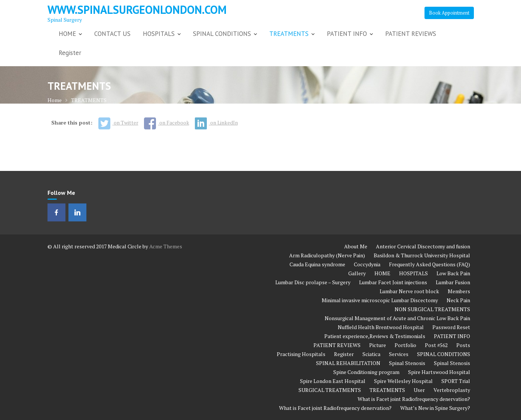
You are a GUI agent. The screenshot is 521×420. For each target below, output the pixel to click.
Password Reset (451, 327)
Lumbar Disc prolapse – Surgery (313, 282)
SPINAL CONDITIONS (222, 34)
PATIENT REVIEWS (411, 34)
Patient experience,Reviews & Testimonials (375, 336)
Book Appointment (449, 13)
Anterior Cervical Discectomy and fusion (423, 246)
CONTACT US (112, 34)
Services (399, 354)
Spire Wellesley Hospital (403, 381)
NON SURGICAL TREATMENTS (432, 309)
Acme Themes (166, 246)
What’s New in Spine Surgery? (435, 408)
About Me (356, 246)
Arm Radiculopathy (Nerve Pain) (327, 255)
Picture (378, 345)
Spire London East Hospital (333, 381)
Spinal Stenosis (407, 363)
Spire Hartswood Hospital (439, 372)
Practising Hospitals (301, 354)
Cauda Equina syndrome (317, 264)
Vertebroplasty (452, 390)
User (419, 390)
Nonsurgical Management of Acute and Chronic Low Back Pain (397, 318)
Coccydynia (367, 264)
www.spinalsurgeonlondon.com (137, 10)
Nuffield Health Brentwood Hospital (381, 327)
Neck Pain (458, 300)
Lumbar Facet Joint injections (393, 282)
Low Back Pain (453, 273)
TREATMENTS (289, 34)
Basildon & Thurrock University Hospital (422, 255)
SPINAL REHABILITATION (348, 363)
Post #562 (436, 345)
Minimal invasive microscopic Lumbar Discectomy (380, 300)
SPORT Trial (456, 381)
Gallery (357, 273)
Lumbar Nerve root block (409, 291)
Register (70, 53)
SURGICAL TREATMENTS (330, 390)
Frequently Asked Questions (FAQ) (430, 264)
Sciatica (371, 354)
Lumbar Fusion (453, 282)
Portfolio (405, 345)
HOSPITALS (159, 34)
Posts (463, 345)
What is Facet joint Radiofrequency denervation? (414, 399)
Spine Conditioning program (366, 372)
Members (459, 291)
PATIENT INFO (347, 34)
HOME (67, 34)
